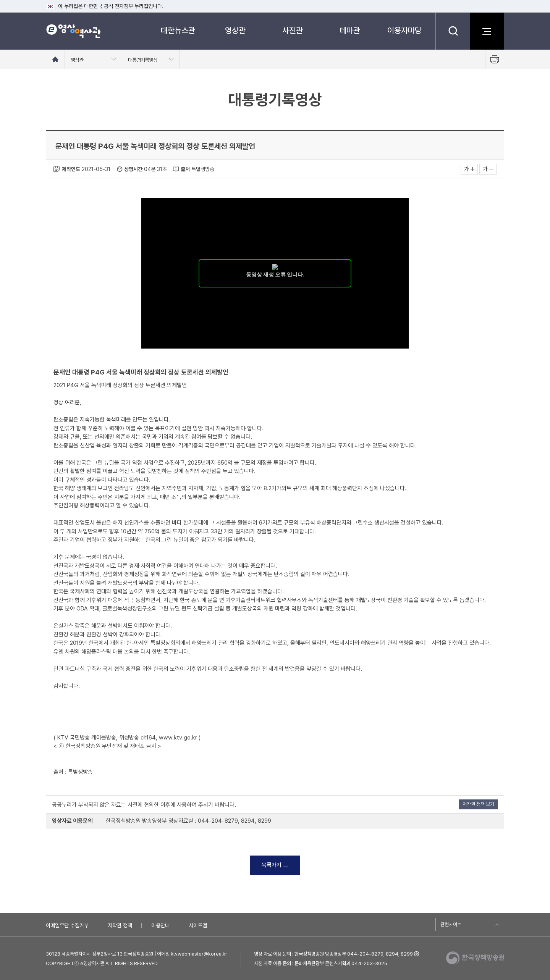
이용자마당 (404, 30)
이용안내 (160, 925)
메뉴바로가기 (0, 0)
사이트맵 (198, 925)
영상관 (235, 30)
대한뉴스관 (178, 30)
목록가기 (275, 865)
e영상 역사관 (73, 31)
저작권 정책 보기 (478, 804)
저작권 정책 (120, 925)
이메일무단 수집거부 (67, 925)
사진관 (293, 30)
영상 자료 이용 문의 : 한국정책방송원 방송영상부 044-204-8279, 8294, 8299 (333, 954)
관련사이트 (451, 924)
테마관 (350, 30)
